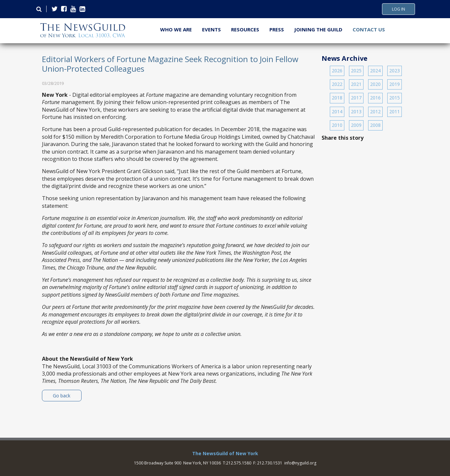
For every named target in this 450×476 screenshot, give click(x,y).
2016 (375, 98)
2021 (356, 84)
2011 (395, 111)
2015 (395, 98)
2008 (375, 125)
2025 (356, 71)
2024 (375, 71)
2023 (395, 71)
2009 (356, 125)
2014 (337, 111)
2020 (375, 84)
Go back (62, 396)
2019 (395, 84)
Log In (398, 9)
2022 (337, 84)
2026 (337, 71)
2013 (356, 111)
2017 (356, 98)
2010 (337, 125)
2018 (337, 98)
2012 (375, 111)
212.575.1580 (239, 463)
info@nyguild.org (300, 463)
